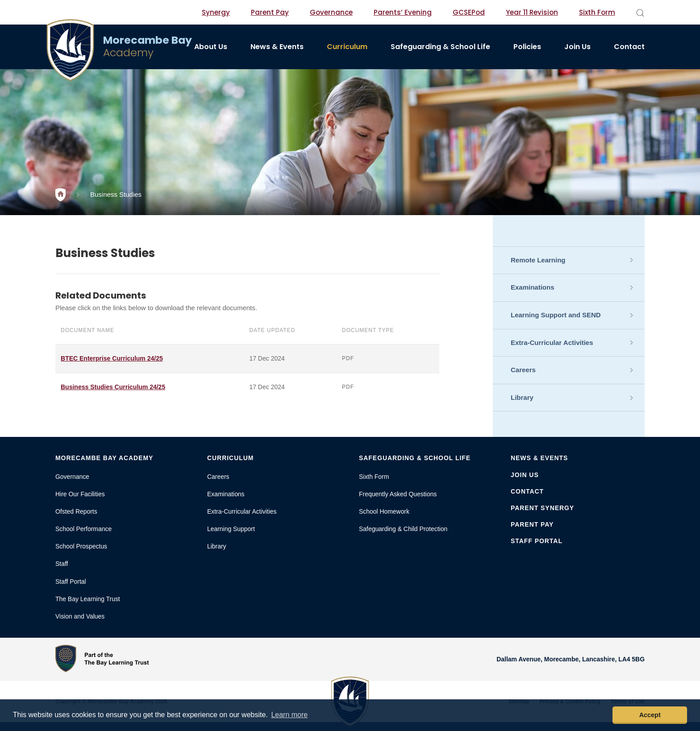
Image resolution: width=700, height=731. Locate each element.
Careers (523, 370)
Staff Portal (71, 581)
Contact (629, 47)
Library (522, 397)
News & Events (277, 47)
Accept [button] (650, 715)
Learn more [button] (289, 715)
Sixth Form (597, 12)
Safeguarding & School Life (440, 47)
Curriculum (347, 47)
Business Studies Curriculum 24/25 (113, 387)
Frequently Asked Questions (398, 494)
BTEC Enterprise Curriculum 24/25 (112, 358)
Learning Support (231, 529)
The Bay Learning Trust (88, 599)
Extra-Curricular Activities (552, 343)
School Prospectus (81, 546)
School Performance (83, 529)
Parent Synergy (542, 508)
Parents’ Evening (403, 12)
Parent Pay (270, 12)
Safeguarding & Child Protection (403, 529)
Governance (331, 12)
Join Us (577, 47)
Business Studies (116, 194)
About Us (211, 47)
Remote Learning (538, 260)
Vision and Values (80, 616)
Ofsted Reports (76, 511)
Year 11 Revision (532, 12)
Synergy (216, 12)
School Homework (384, 511)
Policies (527, 47)
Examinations (533, 287)
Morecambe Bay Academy (104, 458)
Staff (62, 564)
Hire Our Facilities (80, 494)
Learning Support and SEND (556, 315)
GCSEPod (469, 12)
